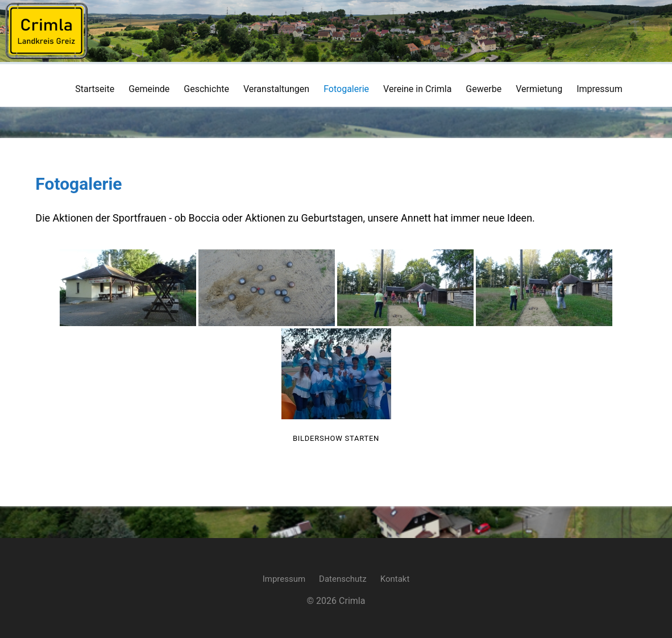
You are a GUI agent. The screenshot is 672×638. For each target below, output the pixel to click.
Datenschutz (343, 577)
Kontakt (395, 577)
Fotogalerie (77, 184)
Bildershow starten (336, 438)
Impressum (284, 577)
